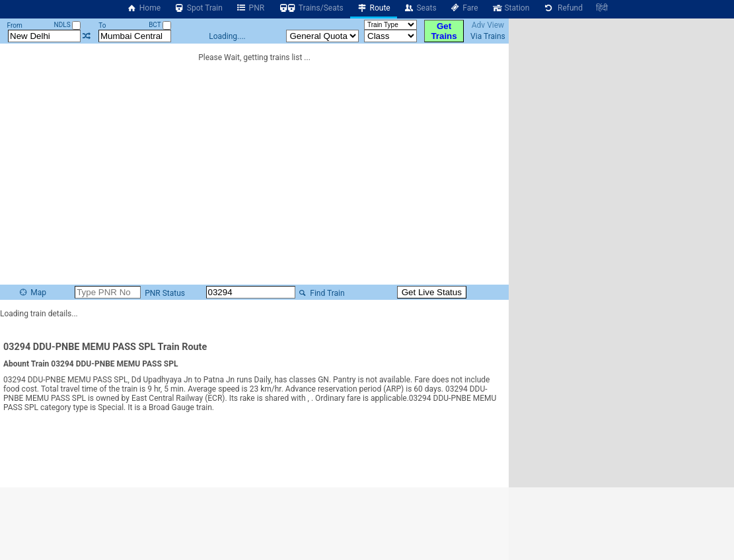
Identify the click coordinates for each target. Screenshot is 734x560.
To (102, 25)
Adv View (488, 25)
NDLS (68, 25)
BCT (160, 25)
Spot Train (198, 8)
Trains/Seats (311, 8)
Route (374, 8)
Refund (563, 8)
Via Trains (488, 36)
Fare (464, 8)
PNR (250, 8)
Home (143, 8)
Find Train (321, 293)
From (15, 25)
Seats (420, 8)
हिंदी (602, 8)
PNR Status (164, 293)
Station (511, 8)
